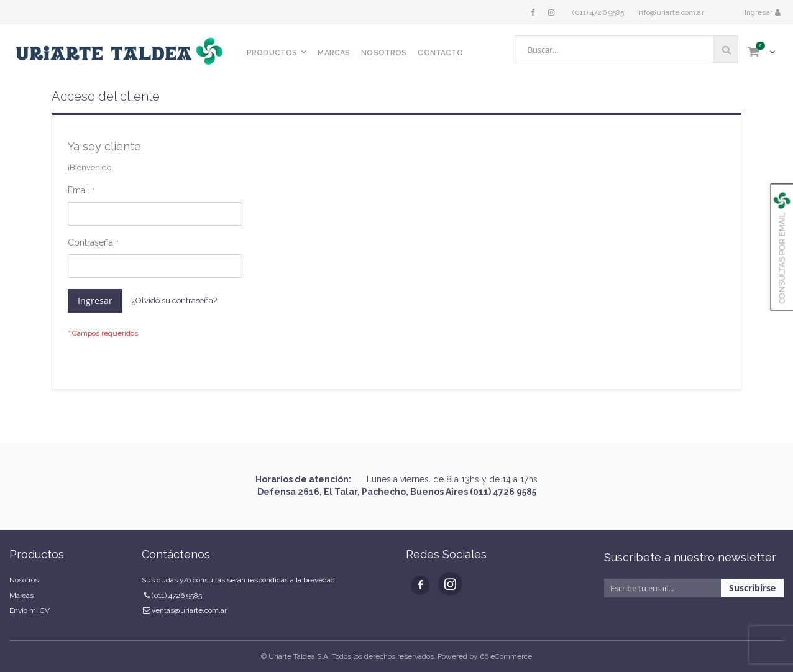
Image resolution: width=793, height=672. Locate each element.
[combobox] (626, 49)
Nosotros (24, 580)
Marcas (21, 596)
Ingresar (759, 12)
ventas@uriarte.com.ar (189, 610)
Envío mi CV (30, 610)
